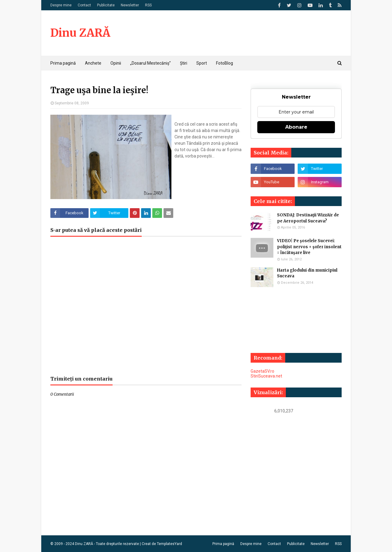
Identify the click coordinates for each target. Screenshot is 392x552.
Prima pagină (223, 544)
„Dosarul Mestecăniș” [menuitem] (150, 63)
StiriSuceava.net (266, 376)
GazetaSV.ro (262, 371)
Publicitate (106, 5)
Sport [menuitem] (202, 63)
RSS (148, 5)
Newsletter (130, 5)
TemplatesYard (169, 544)
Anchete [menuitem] (93, 63)
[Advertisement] (146, 309)
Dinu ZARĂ (80, 33)
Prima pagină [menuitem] (63, 63)
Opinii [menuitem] (116, 63)
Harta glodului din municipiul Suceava (307, 273)
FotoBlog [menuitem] (225, 63)
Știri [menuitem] (184, 63)
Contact (84, 5)
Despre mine (61, 5)
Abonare (296, 127)
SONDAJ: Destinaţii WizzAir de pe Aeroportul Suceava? (308, 218)
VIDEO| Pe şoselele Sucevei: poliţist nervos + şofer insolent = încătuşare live (309, 247)
